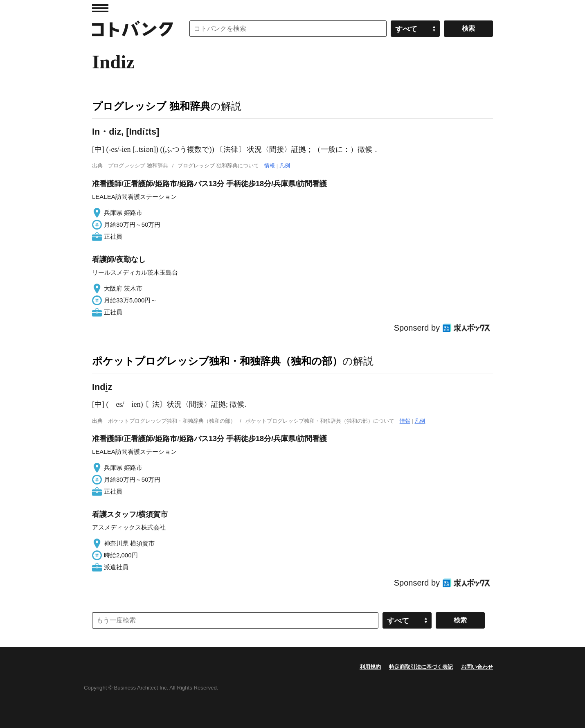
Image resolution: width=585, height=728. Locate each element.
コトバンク (133, 29)
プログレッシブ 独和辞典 (151, 106)
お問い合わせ (477, 667)
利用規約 (370, 667)
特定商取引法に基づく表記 (421, 667)
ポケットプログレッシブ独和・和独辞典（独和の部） (217, 361)
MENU (100, 8)
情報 (270, 166)
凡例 (285, 166)
